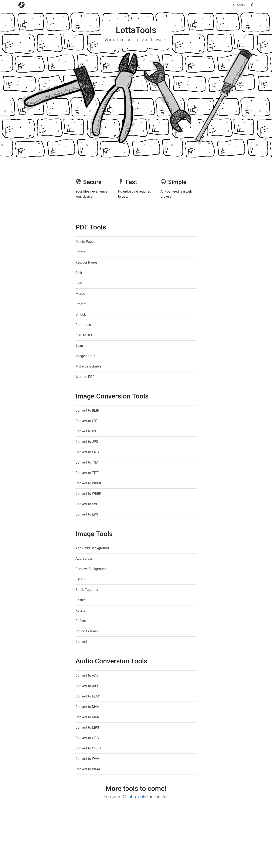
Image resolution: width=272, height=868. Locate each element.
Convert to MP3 (87, 728)
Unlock (81, 314)
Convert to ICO (86, 431)
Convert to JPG (87, 442)
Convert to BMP (87, 410)
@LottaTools (134, 797)
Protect (81, 304)
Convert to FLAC (88, 696)
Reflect (81, 621)
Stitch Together (87, 590)
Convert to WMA (88, 769)
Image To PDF (86, 356)
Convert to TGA (87, 462)
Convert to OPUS (88, 748)
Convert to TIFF (87, 473)
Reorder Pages (86, 262)
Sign (79, 283)
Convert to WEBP (88, 494)
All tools (239, 5)
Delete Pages (85, 242)
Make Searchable (88, 366)
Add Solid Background (92, 548)
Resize (80, 600)
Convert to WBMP (89, 483)
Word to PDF (85, 377)
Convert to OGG (87, 738)
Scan (79, 346)
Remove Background (91, 569)
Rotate (80, 252)
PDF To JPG (84, 335)
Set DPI (81, 579)
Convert (81, 642)
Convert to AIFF (87, 686)
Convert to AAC (87, 676)
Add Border (84, 558)
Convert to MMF (88, 717)
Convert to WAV (87, 759)
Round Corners (87, 631)
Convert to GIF (86, 421)
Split (79, 273)
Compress (83, 325)
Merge (80, 294)
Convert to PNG (87, 452)
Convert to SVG (87, 504)
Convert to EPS (87, 514)
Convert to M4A (87, 707)
